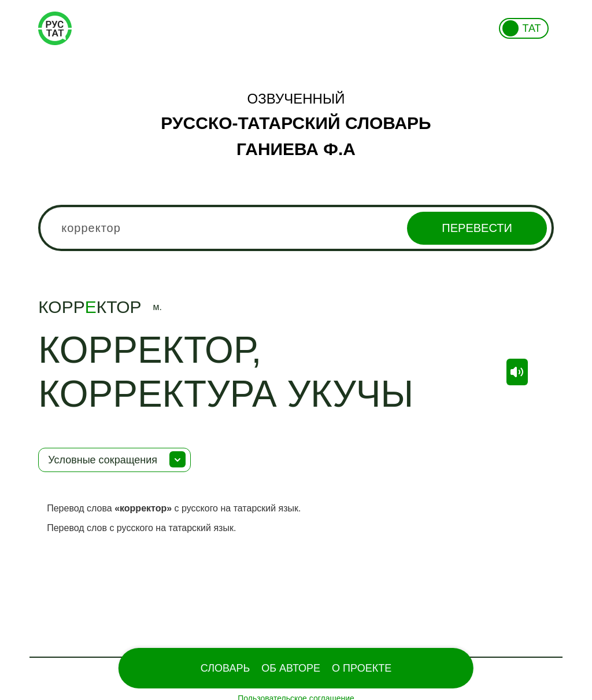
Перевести (477, 228)
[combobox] (296, 228)
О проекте (362, 668)
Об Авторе (291, 668)
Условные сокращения (103, 460)
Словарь (225, 668)
